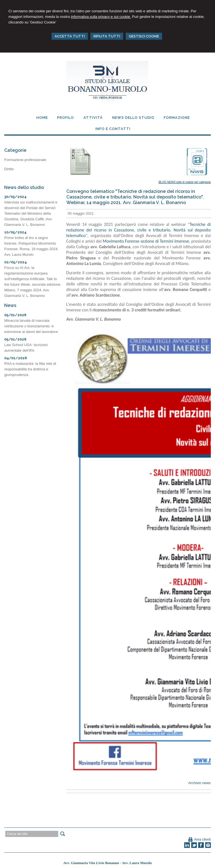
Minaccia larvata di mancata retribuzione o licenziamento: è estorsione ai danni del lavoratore (31, 326)
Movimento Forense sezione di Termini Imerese (146, 241)
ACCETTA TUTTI (70, 36)
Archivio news (199, 783)
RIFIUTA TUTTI (107, 36)
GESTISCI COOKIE (144, 36)
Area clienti (202, 839)
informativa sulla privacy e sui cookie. (101, 17)
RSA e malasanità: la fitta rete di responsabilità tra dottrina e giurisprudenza (30, 369)
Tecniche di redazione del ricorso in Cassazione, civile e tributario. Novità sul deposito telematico (139, 230)
